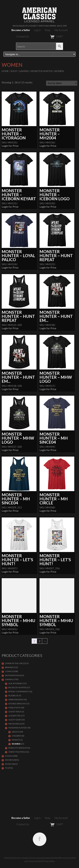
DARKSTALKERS (16, 700)
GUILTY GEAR (15, 720)
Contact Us (23, 36)
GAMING (24, 71)
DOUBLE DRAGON (17, 704)
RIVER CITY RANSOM (18, 748)
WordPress (59, 858)
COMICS (9, 671)
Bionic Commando (18, 691)
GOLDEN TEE (14, 716)
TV (6, 768)
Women (16, 744)
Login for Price (10, 146)
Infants (16, 740)
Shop (47, 30)
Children (17, 736)
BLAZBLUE (13, 695)
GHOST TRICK (15, 712)
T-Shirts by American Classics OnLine (20, 858)
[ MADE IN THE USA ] (14, 663)
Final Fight (14, 708)
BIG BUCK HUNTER (17, 687)
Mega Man (14, 724)
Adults (15, 732)
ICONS (8, 756)
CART (48, 36)
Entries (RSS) (70, 858)
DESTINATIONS (12, 675)
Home (5, 71)
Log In (37, 30)
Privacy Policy (49, 861)
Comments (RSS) (35, 861)
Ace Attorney (16, 683)
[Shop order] (62, 83)
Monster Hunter (42, 71)
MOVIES (9, 760)
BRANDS (9, 667)
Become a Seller (21, 30)
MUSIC (8, 764)
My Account (61, 30)
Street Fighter (16, 752)
